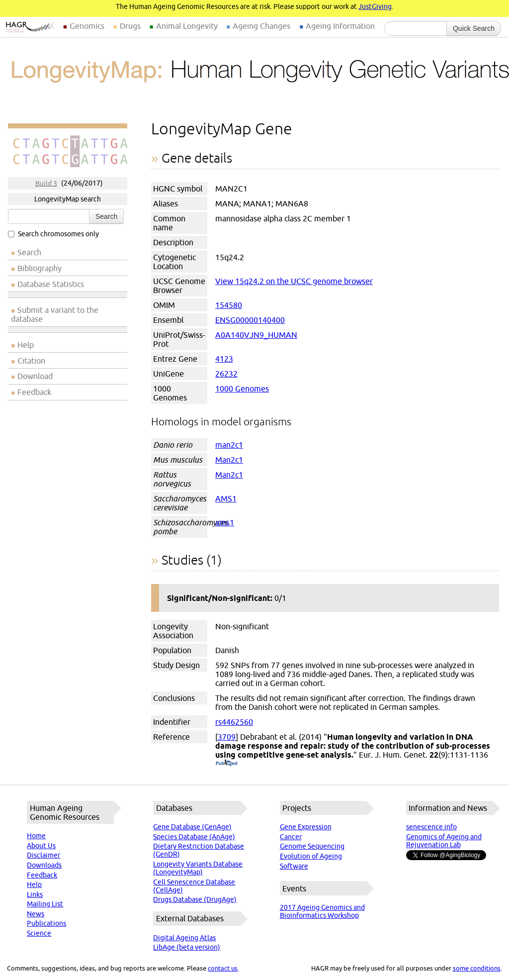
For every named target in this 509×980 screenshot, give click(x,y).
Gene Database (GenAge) (192, 827)
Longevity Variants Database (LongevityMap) (198, 868)
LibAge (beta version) (187, 947)
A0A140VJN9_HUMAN (256, 335)
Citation (31, 361)
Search (106, 216)
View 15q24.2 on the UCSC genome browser (294, 281)
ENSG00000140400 (250, 320)
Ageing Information (340, 26)
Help (26, 345)
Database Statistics (51, 284)
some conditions (477, 968)
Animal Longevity (187, 26)
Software (294, 866)
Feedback (34, 392)
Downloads (44, 865)
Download (35, 376)
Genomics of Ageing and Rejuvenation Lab (444, 841)
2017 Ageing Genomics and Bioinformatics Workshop (322, 911)
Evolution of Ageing (311, 856)
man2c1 (229, 445)
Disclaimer (43, 855)
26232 (226, 374)
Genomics (87, 26)
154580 (229, 305)
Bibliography (40, 268)
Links (35, 894)
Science (39, 933)
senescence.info (431, 827)
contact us (223, 968)
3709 (227, 737)
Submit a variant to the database (55, 314)
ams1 (225, 522)
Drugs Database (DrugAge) (195, 899)
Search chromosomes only (53, 234)
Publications (46, 923)
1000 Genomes (242, 389)
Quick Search (474, 28)
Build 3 (46, 183)
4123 (224, 359)
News (36, 914)
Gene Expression (306, 827)
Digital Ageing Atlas (184, 938)
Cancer (291, 837)
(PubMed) (226, 764)
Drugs (130, 26)
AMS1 (226, 498)
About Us (41, 846)
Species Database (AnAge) (194, 837)
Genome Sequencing (312, 846)
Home (36, 836)
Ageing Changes (261, 26)
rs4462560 (234, 722)
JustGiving (375, 6)
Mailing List (45, 904)
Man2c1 (229, 460)
